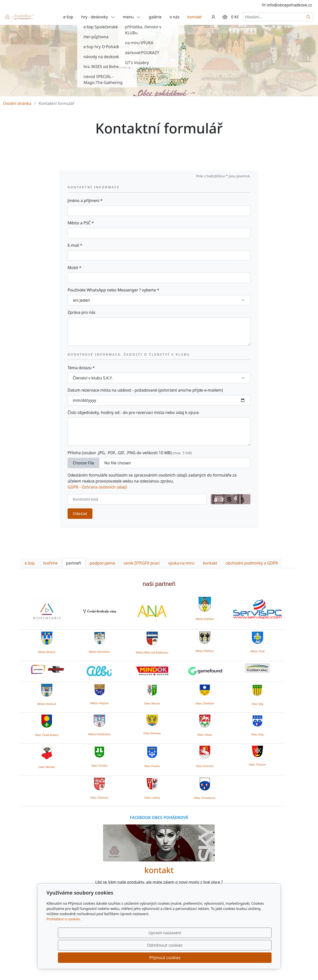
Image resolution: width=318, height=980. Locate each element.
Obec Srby (258, 735)
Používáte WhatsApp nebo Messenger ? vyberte (113, 290)
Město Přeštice (205, 651)
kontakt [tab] (210, 563)
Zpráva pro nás (81, 312)
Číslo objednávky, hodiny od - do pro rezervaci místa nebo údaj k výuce (133, 412)
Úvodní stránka (17, 103)
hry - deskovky (98, 17)
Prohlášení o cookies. (64, 944)
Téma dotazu (81, 368)
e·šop (68, 17)
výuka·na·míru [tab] (181, 563)
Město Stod (258, 651)
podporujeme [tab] (102, 563)
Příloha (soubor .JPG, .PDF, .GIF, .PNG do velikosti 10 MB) (130, 453)
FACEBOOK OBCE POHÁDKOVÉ (159, 817)
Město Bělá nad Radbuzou (152, 653)
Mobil (74, 268)
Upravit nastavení (148, 958)
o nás (174, 17)
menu (132, 17)
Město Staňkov (205, 619)
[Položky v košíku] (225, 17)
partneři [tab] (74, 563)
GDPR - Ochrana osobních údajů (97, 487)
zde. (195, 900)
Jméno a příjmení (85, 201)
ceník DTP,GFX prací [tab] (141, 563)
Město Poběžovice (99, 734)
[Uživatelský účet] (213, 17)
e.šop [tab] (30, 563)
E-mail (75, 245)
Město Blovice (47, 652)
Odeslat (80, 514)
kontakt (195, 17)
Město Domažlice (99, 652)
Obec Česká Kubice (47, 735)
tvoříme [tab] (50, 563)
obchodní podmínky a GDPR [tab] (252, 563)
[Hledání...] (273, 17)
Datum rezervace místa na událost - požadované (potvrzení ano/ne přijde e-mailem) (145, 390)
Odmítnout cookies (198, 958)
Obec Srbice (205, 735)
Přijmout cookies (248, 958)
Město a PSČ (81, 223)
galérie (155, 17)
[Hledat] (308, 17)
